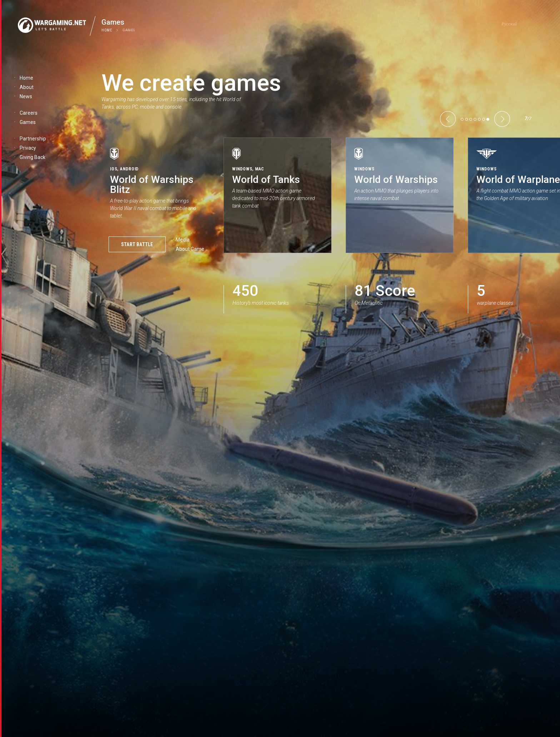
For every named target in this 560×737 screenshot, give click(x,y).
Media (183, 240)
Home (107, 30)
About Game (190, 249)
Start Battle (137, 244)
